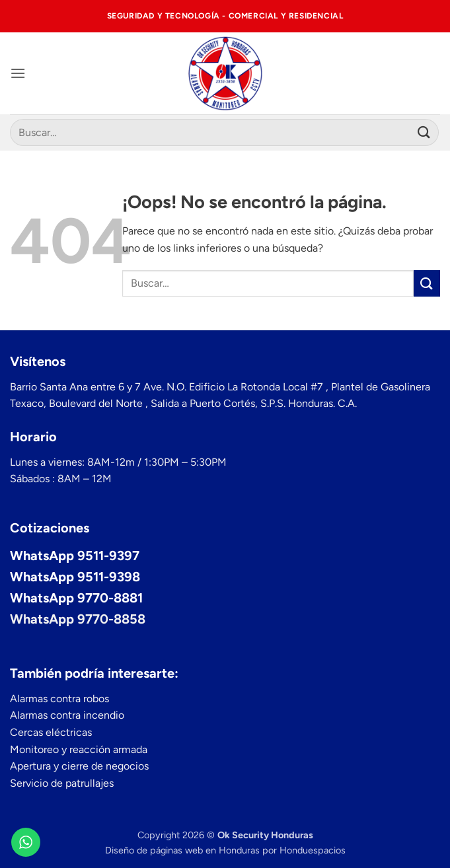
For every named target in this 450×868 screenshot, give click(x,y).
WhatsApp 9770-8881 (76, 598)
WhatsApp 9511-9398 (75, 577)
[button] (18, 73)
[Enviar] (424, 132)
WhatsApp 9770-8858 (78, 619)
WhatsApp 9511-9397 (75, 556)
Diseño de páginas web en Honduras (182, 850)
